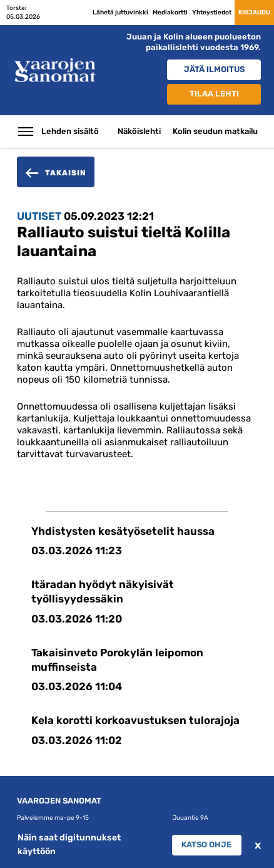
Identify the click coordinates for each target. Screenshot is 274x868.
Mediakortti (170, 12)
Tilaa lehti (214, 94)
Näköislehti (139, 131)
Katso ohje (206, 845)
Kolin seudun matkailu (215, 131)
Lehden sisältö (70, 131)
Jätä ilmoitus (214, 69)
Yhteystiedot (212, 12)
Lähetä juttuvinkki (120, 12)
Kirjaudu (254, 12)
